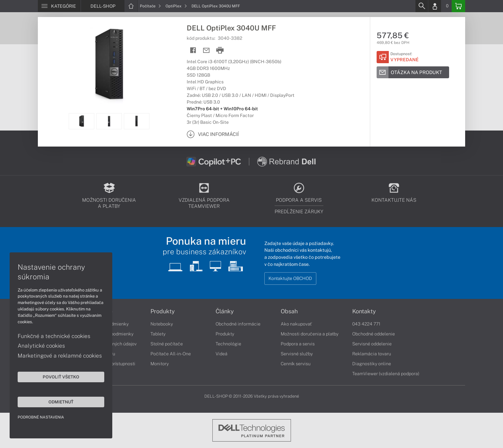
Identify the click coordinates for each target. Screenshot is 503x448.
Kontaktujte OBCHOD (290, 278)
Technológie (228, 344)
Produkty (163, 311)
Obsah (289, 311)
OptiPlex (176, 6)
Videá (222, 354)
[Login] (435, 6)
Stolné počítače (167, 344)
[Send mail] (206, 51)
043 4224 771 (366, 324)
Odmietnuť (61, 402)
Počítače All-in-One (171, 354)
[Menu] (59, 6)
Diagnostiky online (372, 364)
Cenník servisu (296, 364)
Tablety (158, 334)
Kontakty (364, 311)
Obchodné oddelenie (374, 334)
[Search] (422, 6)
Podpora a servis (298, 344)
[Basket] (458, 6)
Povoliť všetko (61, 377)
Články (225, 311)
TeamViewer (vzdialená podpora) (386, 374)
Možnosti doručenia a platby (310, 334)
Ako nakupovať (296, 324)
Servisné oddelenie (372, 344)
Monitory (160, 364)
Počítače (150, 6)
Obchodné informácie (238, 324)
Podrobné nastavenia (41, 417)
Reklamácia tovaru (372, 354)
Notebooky (162, 324)
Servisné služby (297, 354)
